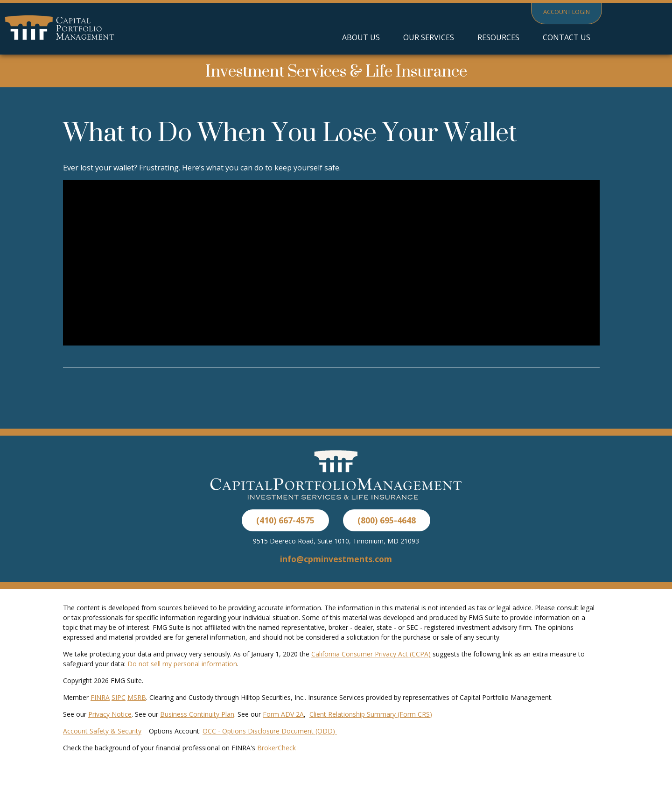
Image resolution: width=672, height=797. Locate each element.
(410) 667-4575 (285, 520)
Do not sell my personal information (182, 664)
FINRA (100, 697)
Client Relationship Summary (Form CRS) (371, 714)
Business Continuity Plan (197, 714)
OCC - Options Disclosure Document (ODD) (270, 731)
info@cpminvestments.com (336, 559)
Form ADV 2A (283, 714)
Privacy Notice (110, 714)
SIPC (119, 697)
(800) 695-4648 (387, 520)
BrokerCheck (276, 748)
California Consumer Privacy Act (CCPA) (371, 654)
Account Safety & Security (102, 731)
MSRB (137, 697)
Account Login (567, 12)
